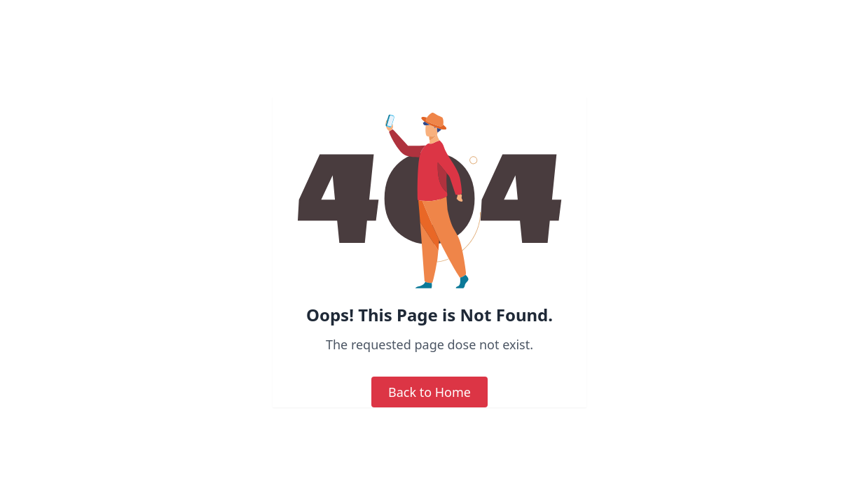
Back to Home (429, 392)
